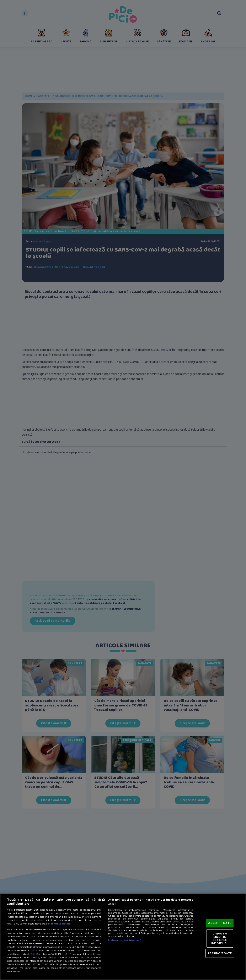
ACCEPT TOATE (220, 923)
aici (33, 954)
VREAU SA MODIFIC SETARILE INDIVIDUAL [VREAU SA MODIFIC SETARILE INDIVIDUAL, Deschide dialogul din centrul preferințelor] (220, 938)
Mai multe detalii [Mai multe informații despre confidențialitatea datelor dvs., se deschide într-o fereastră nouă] (59, 924)
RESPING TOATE (220, 953)
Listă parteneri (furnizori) (125, 940)
